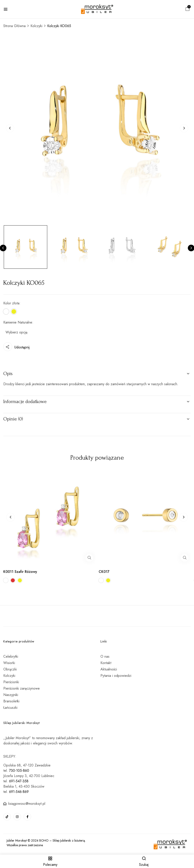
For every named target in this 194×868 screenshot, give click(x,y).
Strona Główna (14, 26)
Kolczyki (36, 26)
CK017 (104, 572)
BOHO (44, 840)
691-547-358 (19, 781)
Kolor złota (11, 303)
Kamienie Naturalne (18, 322)
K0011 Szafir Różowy (20, 572)
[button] (188, 9)
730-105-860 (19, 771)
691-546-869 (19, 792)
